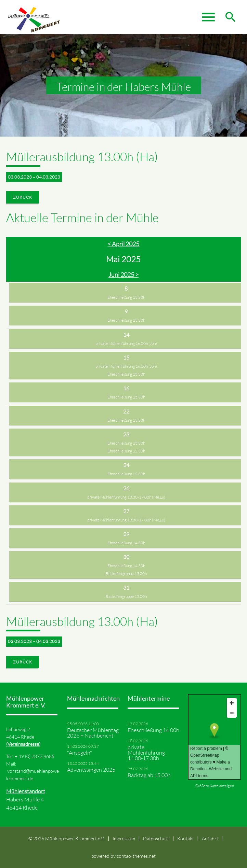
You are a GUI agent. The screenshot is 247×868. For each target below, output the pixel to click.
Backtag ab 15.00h (149, 775)
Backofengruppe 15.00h (126, 573)
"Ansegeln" (80, 753)
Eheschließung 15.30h (126, 297)
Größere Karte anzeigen (215, 786)
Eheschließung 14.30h (126, 543)
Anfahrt (210, 838)
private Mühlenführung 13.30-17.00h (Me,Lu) (126, 497)
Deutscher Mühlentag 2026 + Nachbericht (93, 733)
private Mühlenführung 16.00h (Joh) (126, 343)
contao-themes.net (136, 856)
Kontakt (186, 838)
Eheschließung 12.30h (126, 451)
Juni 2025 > (123, 275)
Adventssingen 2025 (91, 770)
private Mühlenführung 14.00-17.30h (146, 753)
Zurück (23, 197)
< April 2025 (123, 244)
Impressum (124, 838)
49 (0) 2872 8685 (36, 756)
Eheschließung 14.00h (153, 730)
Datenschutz (156, 838)
